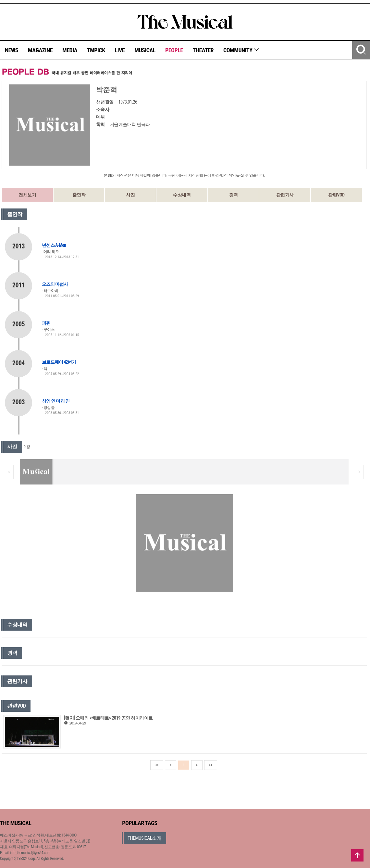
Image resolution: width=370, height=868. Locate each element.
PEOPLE (174, 50)
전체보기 (27, 195)
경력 (234, 195)
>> (211, 765)
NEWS (12, 50)
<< (157, 765)
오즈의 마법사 (55, 284)
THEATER (203, 50)
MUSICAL (145, 50)
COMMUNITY (241, 50)
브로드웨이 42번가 (59, 362)
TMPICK (96, 50)
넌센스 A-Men (54, 245)
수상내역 (182, 195)
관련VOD (336, 195)
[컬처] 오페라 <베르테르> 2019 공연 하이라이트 (108, 718)
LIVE (120, 50)
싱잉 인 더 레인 (56, 401)
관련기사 (285, 195)
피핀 (46, 323)
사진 (130, 195)
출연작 (79, 195)
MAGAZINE (40, 50)
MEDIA (70, 50)
